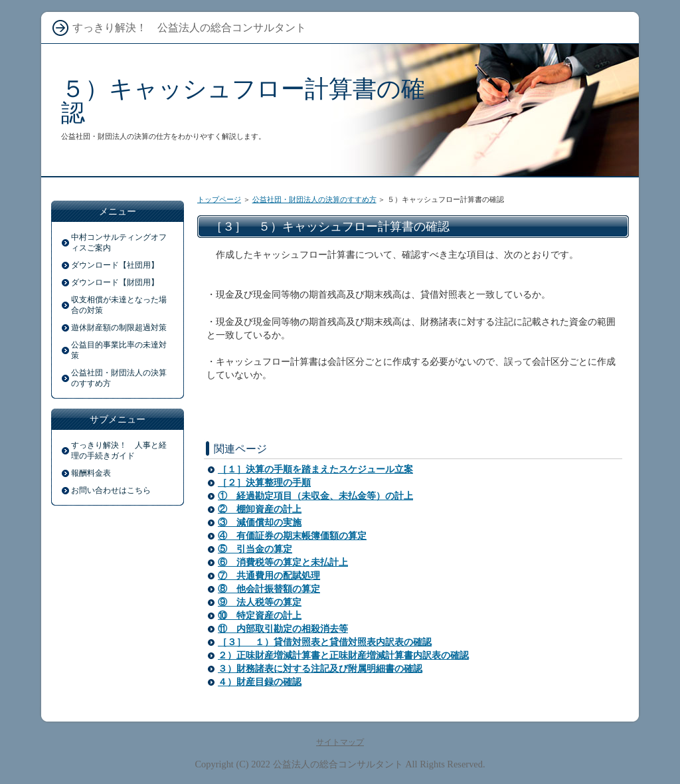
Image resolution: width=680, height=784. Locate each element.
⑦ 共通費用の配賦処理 (269, 576)
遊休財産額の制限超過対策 (119, 328)
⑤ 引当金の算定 (255, 549)
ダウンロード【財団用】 (115, 282)
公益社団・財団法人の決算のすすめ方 (314, 199)
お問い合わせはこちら (111, 490)
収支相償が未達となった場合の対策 (119, 305)
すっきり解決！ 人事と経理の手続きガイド (119, 450)
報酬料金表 (91, 473)
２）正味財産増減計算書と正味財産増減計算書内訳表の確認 (343, 655)
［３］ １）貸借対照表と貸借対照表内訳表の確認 (325, 642)
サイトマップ (340, 742)
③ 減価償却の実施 (260, 523)
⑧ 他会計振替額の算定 (269, 589)
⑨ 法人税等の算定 (260, 602)
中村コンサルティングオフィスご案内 (119, 243)
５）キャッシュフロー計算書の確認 (243, 101)
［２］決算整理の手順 (264, 483)
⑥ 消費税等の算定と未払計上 (283, 562)
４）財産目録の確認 (260, 682)
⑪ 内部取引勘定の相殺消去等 (283, 629)
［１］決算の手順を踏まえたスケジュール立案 (315, 469)
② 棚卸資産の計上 (260, 509)
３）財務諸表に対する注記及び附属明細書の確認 (320, 669)
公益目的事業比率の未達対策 (119, 350)
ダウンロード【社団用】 (115, 265)
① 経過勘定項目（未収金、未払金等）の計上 (315, 496)
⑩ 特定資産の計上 (260, 616)
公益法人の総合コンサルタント (338, 764)
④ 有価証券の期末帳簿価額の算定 (292, 536)
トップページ (219, 199)
